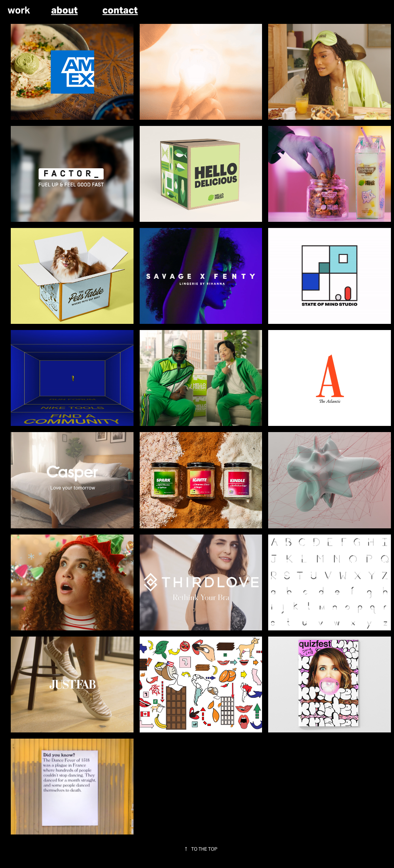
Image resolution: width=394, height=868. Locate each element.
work (19, 10)
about (64, 10)
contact (120, 10)
